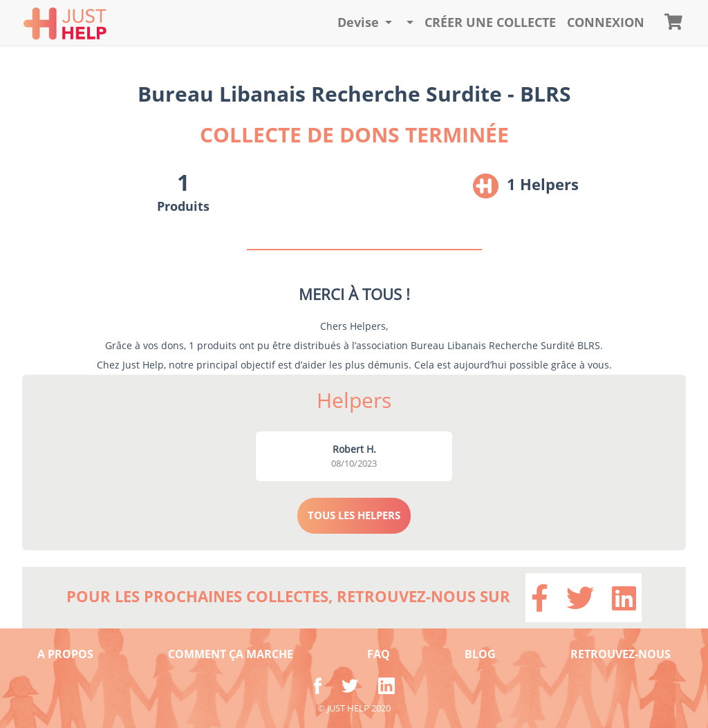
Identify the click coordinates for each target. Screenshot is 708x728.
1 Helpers (543, 184)
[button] (365, 23)
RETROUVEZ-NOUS (621, 654)
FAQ (379, 654)
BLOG (480, 654)
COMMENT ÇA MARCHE (231, 654)
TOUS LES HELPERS (354, 515)
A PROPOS (65, 654)
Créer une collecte (490, 22)
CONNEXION (606, 22)
